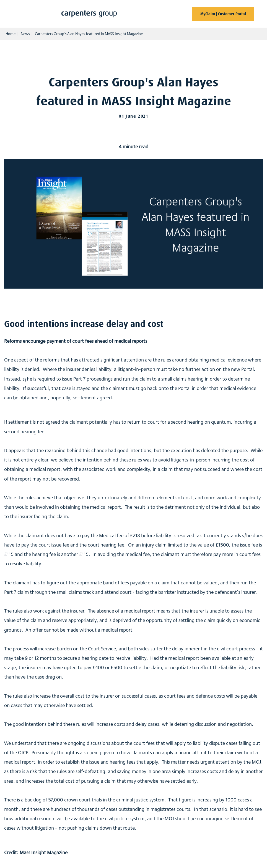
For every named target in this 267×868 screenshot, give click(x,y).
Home (11, 34)
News (25, 34)
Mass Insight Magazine (44, 852)
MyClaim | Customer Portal (223, 14)
